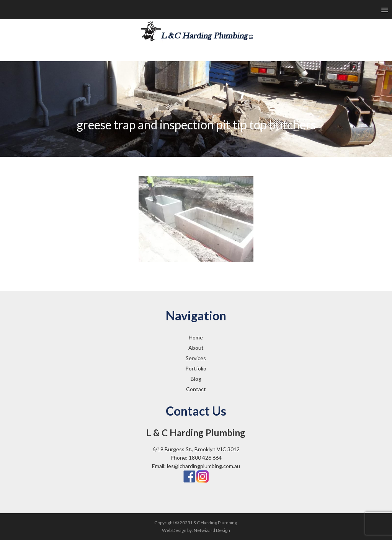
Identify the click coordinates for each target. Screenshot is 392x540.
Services (196, 358)
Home (196, 337)
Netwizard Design (212, 530)
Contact (196, 389)
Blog (196, 379)
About (196, 348)
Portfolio (196, 368)
